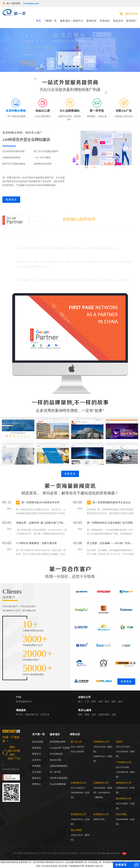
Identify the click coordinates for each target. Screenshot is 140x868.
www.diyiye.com (31, 3)
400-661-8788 (131, 14)
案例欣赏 (92, 21)
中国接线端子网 (76, 866)
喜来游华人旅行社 (94, 866)
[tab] (16, 108)
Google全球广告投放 (60, 748)
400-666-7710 (14, 756)
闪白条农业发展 (49, 866)
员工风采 (37, 772)
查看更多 (11, 200)
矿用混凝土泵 (95, 862)
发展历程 (37, 748)
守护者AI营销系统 (59, 778)
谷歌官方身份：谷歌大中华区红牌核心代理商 (45, 275)
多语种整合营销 (58, 742)
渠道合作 (118, 21)
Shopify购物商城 (58, 784)
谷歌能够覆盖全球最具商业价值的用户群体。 (45, 243)
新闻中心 (78, 21)
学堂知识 (105, 21)
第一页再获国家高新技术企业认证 (112, 502)
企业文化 (37, 760)
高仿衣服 (63, 866)
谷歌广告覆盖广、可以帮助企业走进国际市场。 (47, 257)
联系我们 (131, 21)
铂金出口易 (55, 760)
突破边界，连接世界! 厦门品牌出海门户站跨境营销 (41, 523)
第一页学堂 (55, 772)
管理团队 (37, 766)
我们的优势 (38, 742)
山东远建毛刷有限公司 (76, 862)
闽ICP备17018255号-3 (111, 853)
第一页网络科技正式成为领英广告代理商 (110, 523)
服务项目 (65, 21)
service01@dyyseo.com (13, 769)
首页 (38, 21)
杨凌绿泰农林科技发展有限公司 (16, 862)
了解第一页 (50, 21)
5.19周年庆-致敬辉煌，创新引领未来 (36, 543)
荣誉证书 (37, 754)
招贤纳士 (37, 784)
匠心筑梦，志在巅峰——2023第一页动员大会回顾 (111, 543)
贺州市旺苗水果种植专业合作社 (48, 862)
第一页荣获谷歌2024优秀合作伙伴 (41, 502)
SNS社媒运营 (56, 754)
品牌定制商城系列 (59, 766)
